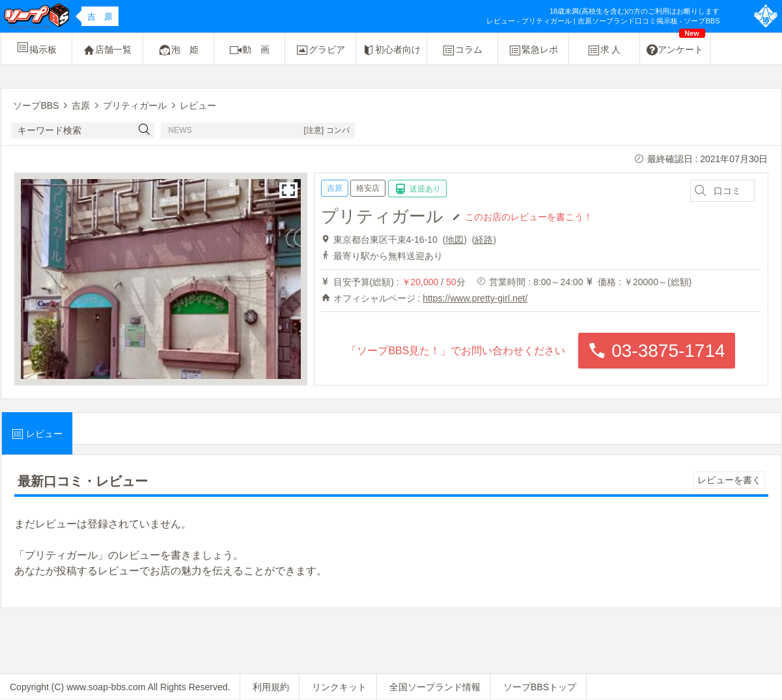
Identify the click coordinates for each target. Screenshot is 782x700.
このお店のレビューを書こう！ (529, 216)
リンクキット (339, 687)
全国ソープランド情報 (435, 687)
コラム (462, 50)
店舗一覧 (107, 50)
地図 (454, 240)
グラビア (320, 50)
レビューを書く (729, 480)
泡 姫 (178, 50)
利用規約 (271, 687)
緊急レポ (533, 50)
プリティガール (382, 216)
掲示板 (36, 48)
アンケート (676, 45)
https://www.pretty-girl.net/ (475, 298)
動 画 (249, 50)
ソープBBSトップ (540, 687)
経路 (484, 240)
